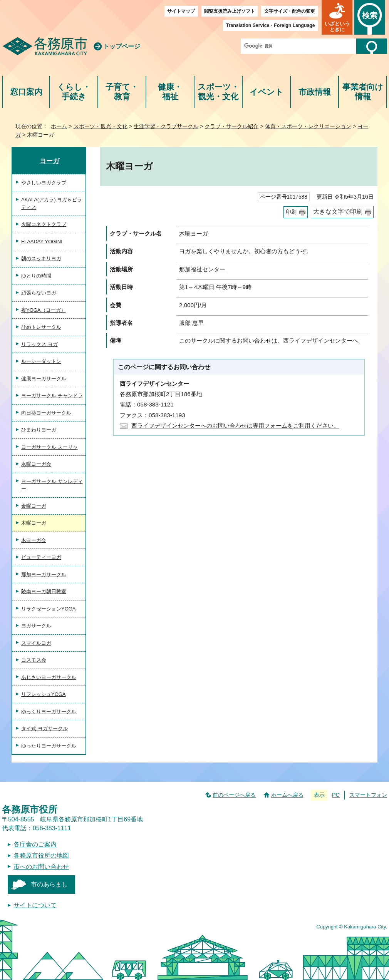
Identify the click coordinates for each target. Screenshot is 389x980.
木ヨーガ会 (34, 540)
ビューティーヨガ (41, 557)
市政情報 (315, 92)
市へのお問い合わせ (41, 867)
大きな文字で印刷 (338, 212)
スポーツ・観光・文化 (218, 92)
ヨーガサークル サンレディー (52, 485)
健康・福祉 (170, 92)
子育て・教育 (122, 92)
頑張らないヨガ (39, 293)
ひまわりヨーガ (39, 430)
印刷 (291, 212)
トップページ (122, 46)
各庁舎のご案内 (35, 844)
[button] (337, 17)
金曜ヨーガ (34, 506)
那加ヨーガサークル (44, 574)
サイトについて (35, 905)
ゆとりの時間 (36, 276)
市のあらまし (49, 884)
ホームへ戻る (287, 795)
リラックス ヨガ (39, 344)
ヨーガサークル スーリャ (49, 447)
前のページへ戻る (234, 795)
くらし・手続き (74, 92)
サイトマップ (181, 11)
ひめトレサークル (41, 327)
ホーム (59, 126)
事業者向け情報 (363, 92)
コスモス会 (34, 660)
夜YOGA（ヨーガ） (44, 310)
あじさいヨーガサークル (49, 677)
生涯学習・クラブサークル (166, 126)
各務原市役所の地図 (41, 855)
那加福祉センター (202, 269)
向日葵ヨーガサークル (46, 413)
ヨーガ (49, 161)
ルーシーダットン (41, 361)
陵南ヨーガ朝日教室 (44, 591)
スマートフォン (368, 795)
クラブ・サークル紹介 (231, 126)
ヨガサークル (36, 626)
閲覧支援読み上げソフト (230, 11)
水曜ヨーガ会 (36, 464)
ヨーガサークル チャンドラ (52, 396)
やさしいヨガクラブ (44, 183)
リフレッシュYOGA (44, 694)
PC (336, 795)
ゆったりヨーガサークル (49, 746)
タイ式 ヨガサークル (44, 728)
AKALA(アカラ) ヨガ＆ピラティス (52, 203)
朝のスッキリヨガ (41, 258)
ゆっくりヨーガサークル (49, 712)
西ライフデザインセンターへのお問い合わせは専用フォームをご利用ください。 (235, 426)
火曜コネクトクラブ (44, 224)
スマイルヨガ (36, 643)
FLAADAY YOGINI (42, 242)
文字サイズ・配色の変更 (290, 11)
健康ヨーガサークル (44, 379)
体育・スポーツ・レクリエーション (308, 126)
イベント (267, 92)
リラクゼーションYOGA (49, 609)
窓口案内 (26, 92)
